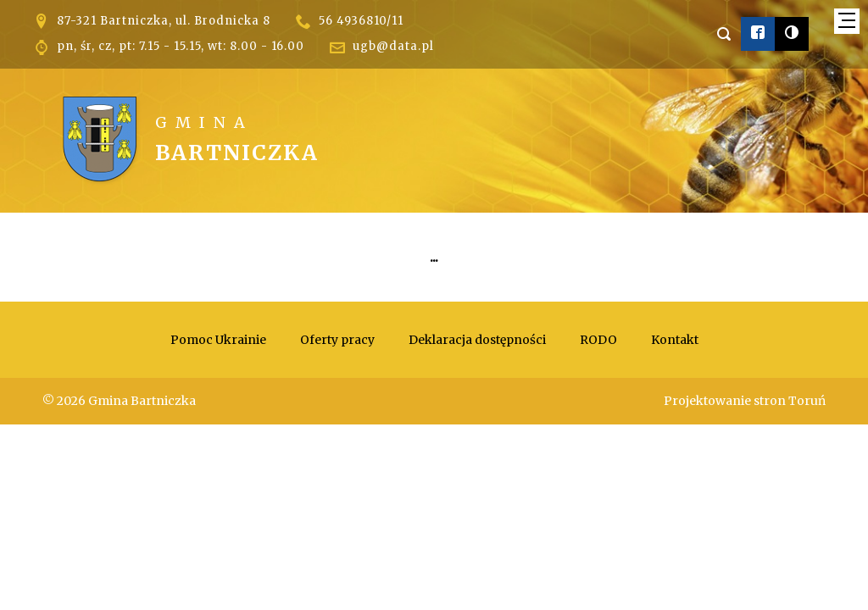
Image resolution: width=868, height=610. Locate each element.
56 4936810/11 (361, 21)
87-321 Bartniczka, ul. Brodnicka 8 (164, 21)
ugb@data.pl (393, 46)
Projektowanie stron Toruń (745, 401)
